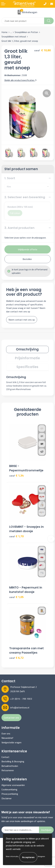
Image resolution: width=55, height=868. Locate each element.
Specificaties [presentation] (27, 367)
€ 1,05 (16, 597)
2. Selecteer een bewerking (25, 197)
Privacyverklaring (10, 794)
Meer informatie (12, 856)
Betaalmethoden (10, 766)
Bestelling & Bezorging (13, 761)
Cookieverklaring (9, 789)
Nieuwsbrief (7, 738)
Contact (5, 757)
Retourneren (8, 770)
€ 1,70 (16, 536)
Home (4, 32)
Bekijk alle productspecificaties (20, 80)
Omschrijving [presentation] (27, 349)
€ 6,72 (16, 658)
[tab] (27, 349)
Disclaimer (7, 798)
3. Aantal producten (19, 228)
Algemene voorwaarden (13, 785)
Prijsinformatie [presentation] (27, 358)
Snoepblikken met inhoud (14, 37)
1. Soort (10, 178)
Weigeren (41, 856)
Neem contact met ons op (22, 320)
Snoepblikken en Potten (26, 32)
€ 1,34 (16, 476)
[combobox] (23, 21)
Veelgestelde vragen (11, 742)
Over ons (6, 734)
